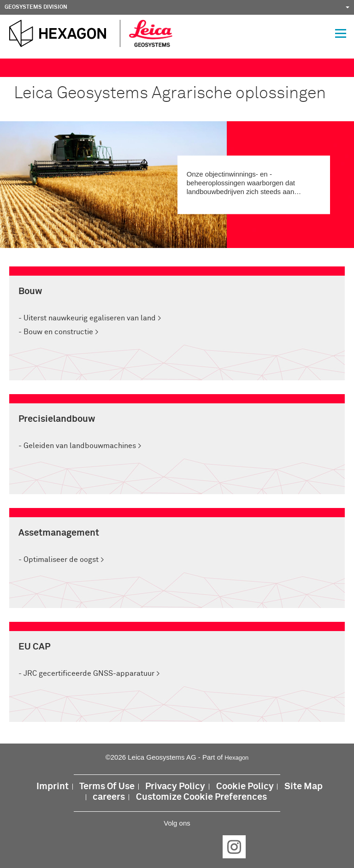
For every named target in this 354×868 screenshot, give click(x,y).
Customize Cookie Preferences (201, 797)
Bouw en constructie (58, 332)
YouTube (206, 847)
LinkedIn (148, 847)
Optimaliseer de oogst (61, 560)
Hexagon (236, 758)
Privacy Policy (175, 787)
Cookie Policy (245, 787)
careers (109, 797)
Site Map (304, 787)
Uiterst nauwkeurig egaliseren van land (90, 318)
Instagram (234, 847)
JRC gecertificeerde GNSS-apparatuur (89, 673)
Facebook (120, 847)
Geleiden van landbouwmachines (80, 446)
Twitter (177, 847)
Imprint (53, 787)
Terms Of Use (107, 787)
